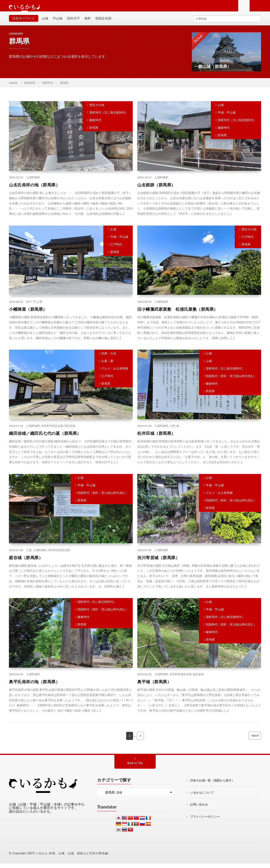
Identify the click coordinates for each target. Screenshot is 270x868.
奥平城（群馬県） (154, 686)
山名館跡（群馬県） (156, 189)
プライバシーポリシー (206, 821)
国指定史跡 (103, 23)
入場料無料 (33, 182)
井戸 (29, 306)
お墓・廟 (107, 365)
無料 (88, 23)
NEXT (248, 740)
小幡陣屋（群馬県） (28, 313)
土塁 (40, 306)
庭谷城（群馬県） (26, 562)
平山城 (58, 23)
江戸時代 (116, 249)
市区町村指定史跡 (52, 430)
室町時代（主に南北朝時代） (109, 117)
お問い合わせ (200, 809)
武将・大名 (109, 358)
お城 (221, 109)
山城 (45, 23)
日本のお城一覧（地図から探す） (214, 785)
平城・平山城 (227, 117)
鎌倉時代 (95, 125)
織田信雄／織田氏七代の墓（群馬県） (45, 438)
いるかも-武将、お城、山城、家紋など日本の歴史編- (72, 858)
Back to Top (135, 768)
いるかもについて (203, 797)
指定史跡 (70, 430)
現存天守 (73, 23)
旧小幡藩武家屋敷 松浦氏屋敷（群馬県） (178, 313)
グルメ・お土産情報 (115, 373)
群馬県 (94, 132)
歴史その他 (97, 109)
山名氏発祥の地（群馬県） (34, 189)
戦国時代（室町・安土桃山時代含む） (231, 381)
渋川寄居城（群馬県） (158, 562)
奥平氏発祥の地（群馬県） (34, 686)
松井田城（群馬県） (156, 438)
